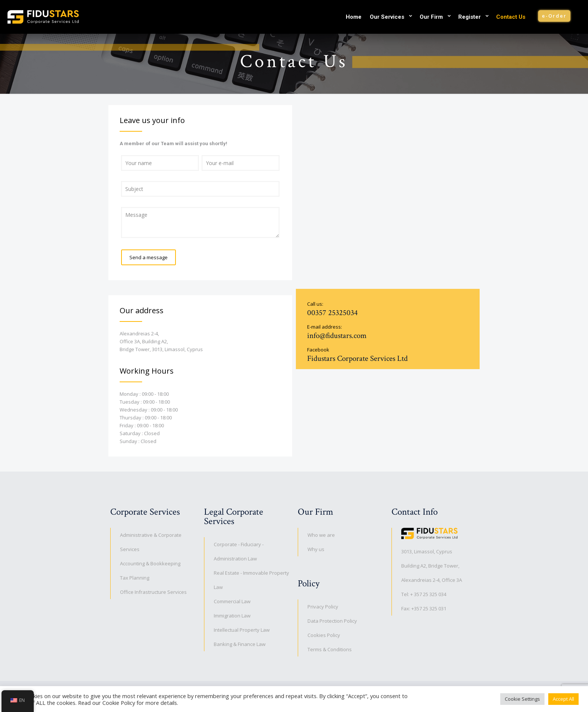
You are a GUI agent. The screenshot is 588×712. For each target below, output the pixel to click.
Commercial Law (232, 601)
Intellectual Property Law (242, 630)
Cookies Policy (324, 635)
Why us (316, 549)
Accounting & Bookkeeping (150, 563)
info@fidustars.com (337, 336)
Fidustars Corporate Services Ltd (357, 358)
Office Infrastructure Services (153, 592)
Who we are (321, 535)
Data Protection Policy (332, 621)
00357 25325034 (332, 313)
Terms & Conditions (330, 649)
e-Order (554, 16)
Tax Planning (135, 578)
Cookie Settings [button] (522, 699)
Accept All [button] (563, 699)
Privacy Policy (323, 607)
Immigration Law (232, 616)
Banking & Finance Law (240, 644)
